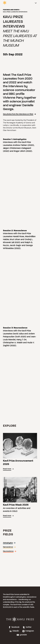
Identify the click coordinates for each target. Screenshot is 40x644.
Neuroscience (10, 551)
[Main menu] (36, 3)
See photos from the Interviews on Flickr (20, 114)
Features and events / (12, 10)
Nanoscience (9, 547)
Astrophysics (9, 543)
